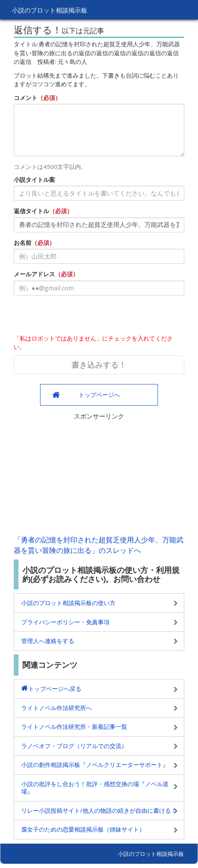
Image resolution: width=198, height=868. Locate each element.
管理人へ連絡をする (48, 641)
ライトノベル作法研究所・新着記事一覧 (74, 727)
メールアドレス (34, 274)
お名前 (23, 243)
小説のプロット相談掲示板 (49, 10)
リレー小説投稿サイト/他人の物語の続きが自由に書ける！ (99, 810)
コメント (26, 98)
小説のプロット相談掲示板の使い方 (68, 603)
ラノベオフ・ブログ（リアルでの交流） (74, 746)
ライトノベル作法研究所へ (57, 708)
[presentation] (73, 317)
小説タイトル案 (34, 179)
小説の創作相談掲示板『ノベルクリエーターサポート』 (95, 765)
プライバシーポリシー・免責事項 (65, 622)
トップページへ (99, 395)
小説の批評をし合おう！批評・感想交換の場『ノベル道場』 (95, 788)
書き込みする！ (99, 365)
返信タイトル (31, 211)
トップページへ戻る (55, 689)
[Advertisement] (99, 476)
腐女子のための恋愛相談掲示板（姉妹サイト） (83, 829)
